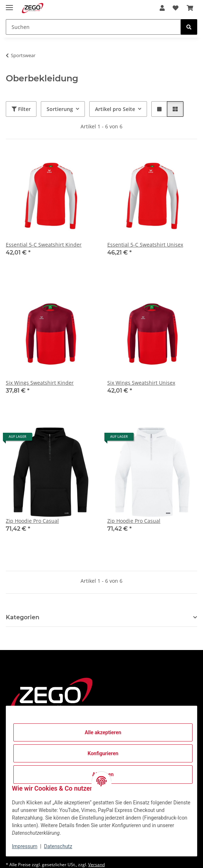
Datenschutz (58, 846)
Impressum (25, 846)
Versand (96, 865)
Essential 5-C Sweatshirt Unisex (145, 245)
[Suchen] (93, 27)
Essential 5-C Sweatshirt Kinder (44, 245)
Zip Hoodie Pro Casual (32, 521)
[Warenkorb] (190, 8)
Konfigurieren (103, 753)
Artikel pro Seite (115, 109)
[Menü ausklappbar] (9, 5)
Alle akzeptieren (103, 732)
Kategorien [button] (23, 617)
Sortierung (60, 109)
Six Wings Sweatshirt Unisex (141, 383)
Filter (21, 109)
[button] (162, 8)
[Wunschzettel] (176, 8)
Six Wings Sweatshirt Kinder (40, 383)
